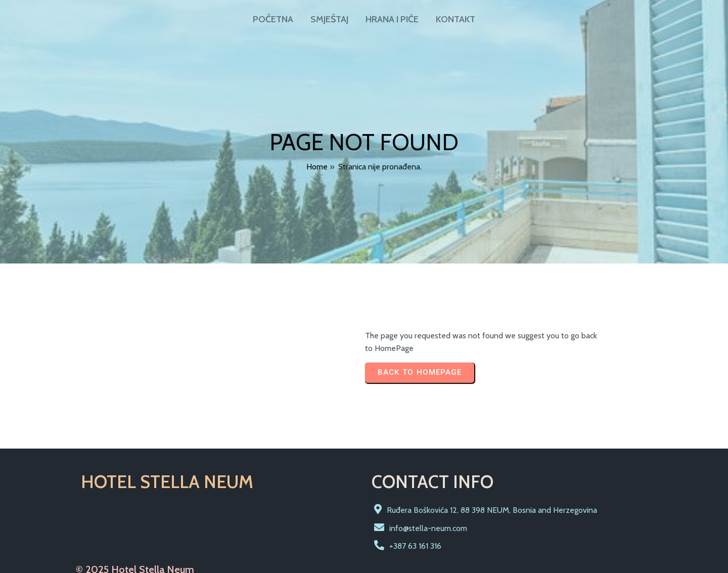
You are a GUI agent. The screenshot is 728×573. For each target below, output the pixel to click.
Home (317, 164)
